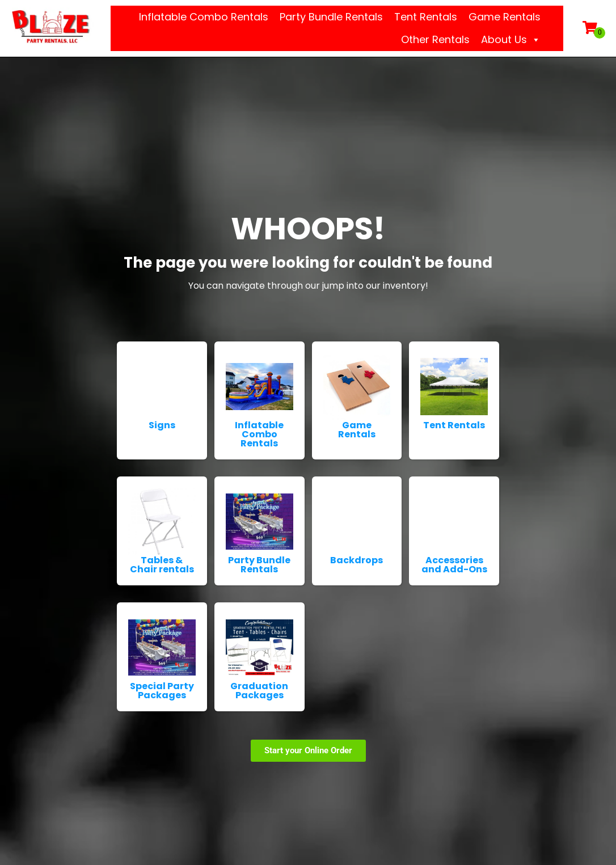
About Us (511, 40)
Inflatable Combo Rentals (204, 17)
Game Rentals (505, 17)
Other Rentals (435, 39)
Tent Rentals (426, 17)
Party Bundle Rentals (331, 17)
